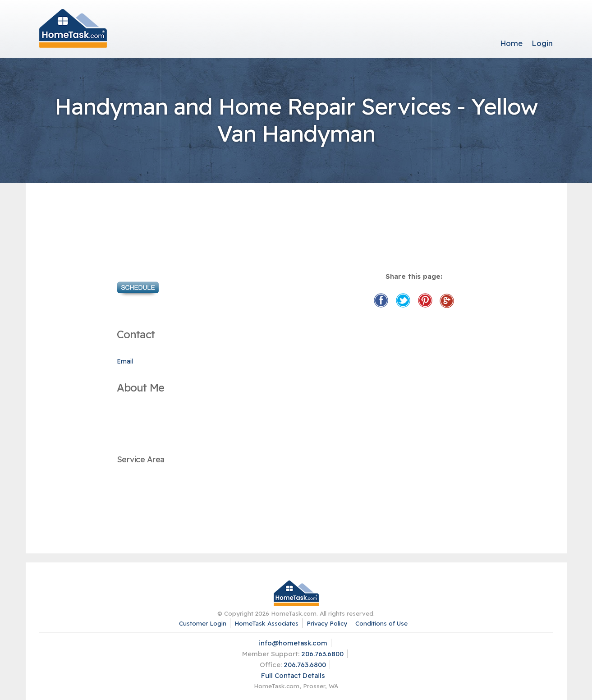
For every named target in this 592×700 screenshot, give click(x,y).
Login (542, 43)
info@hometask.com (293, 643)
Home (511, 43)
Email (125, 361)
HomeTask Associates (266, 623)
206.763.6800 (322, 654)
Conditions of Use (381, 623)
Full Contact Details (293, 675)
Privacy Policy (327, 623)
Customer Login (203, 623)
